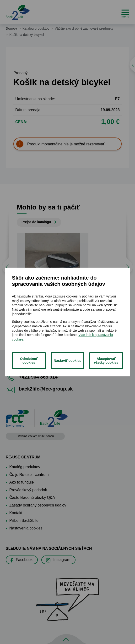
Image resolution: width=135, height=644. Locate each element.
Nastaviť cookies (68, 361)
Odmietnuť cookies (29, 361)
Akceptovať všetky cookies (106, 361)
